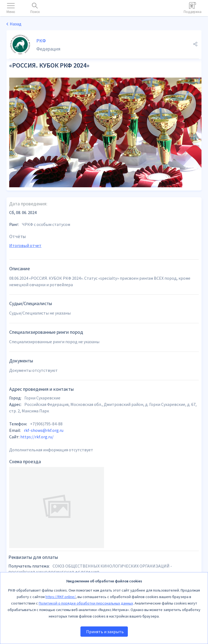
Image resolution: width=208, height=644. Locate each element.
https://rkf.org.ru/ (37, 437)
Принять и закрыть (105, 632)
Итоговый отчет (25, 245)
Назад (16, 24)
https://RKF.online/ (61, 597)
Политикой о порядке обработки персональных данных (86, 603)
